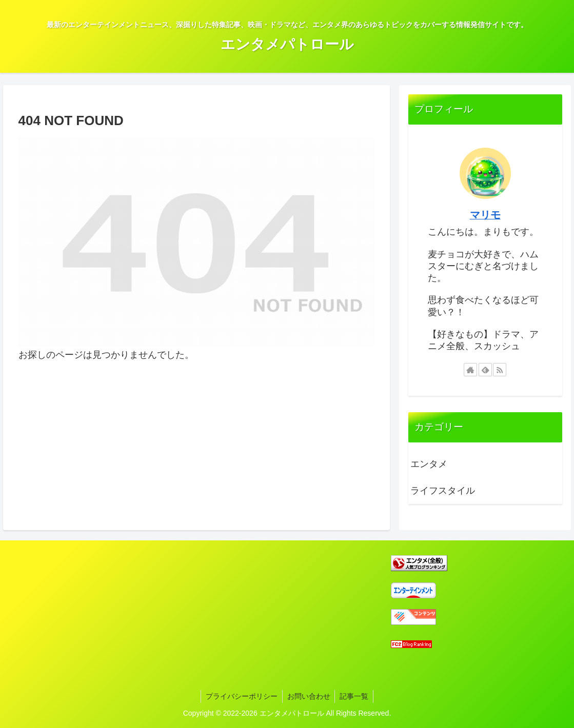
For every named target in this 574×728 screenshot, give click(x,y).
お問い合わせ (309, 696)
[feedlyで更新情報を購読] (485, 370)
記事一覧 (355, 696)
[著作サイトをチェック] (470, 370)
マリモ (485, 215)
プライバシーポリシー (241, 696)
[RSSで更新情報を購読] (500, 370)
